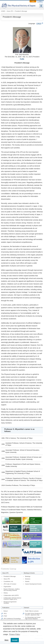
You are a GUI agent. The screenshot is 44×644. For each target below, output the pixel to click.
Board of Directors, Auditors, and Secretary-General (12, 590)
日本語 (40, 1)
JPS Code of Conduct (10, 584)
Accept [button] (15, 640)
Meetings (28, 576)
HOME (3, 11)
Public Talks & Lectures (32, 611)
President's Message (10, 576)
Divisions (28, 579)
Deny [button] (6, 640)
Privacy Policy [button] (15, 634)
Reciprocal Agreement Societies (10, 602)
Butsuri (6, 611)
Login (33, 1)
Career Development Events (33, 584)
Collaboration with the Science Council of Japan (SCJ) (12, 599)
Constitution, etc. (8, 581)
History (6, 593)
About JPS (7, 579)
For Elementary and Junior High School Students (33, 618)
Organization (7, 587)
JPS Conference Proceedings (12, 619)
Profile (22, 59)
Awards (27, 581)
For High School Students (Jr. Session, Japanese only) (34, 614)
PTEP (5, 616)
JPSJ (5, 614)
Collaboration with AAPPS (11, 595)
